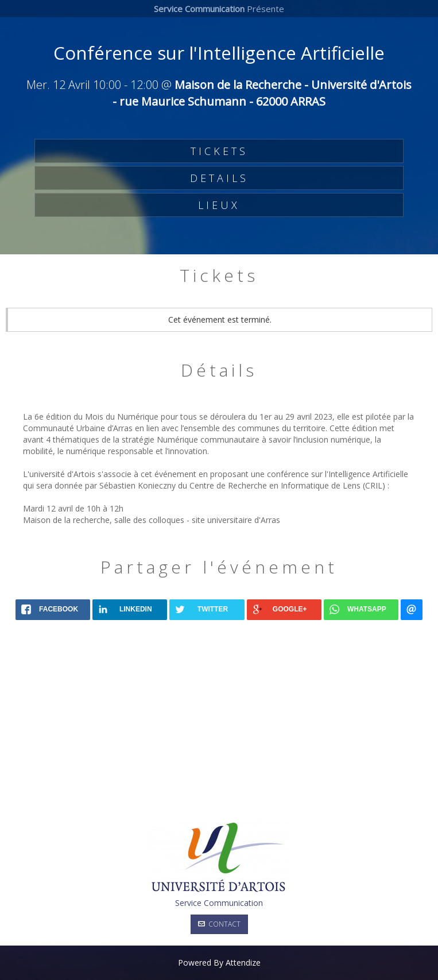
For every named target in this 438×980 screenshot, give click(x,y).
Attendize (243, 962)
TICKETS (219, 151)
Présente (219, 9)
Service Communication (219, 903)
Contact (219, 924)
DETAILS (219, 178)
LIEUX (219, 205)
